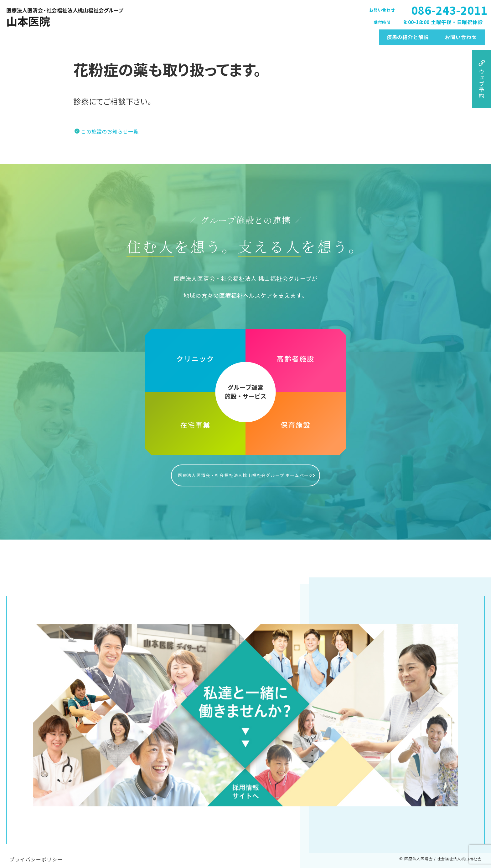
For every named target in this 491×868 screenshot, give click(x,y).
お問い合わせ (461, 37)
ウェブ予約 (482, 84)
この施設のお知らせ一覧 (110, 131)
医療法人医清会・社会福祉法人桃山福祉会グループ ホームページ (246, 472)
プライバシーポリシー (36, 853)
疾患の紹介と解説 (408, 37)
